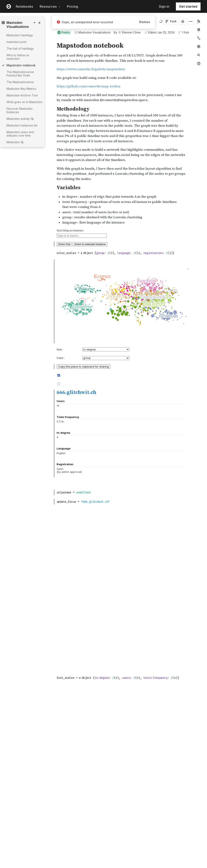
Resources (50, 6)
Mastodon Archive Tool (22, 95)
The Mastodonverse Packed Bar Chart (20, 74)
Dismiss (145, 22)
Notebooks (24, 6)
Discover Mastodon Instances (20, 110)
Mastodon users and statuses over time (20, 134)
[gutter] (38, 231)
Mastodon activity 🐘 (20, 119)
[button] (52, 40)
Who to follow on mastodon (18, 57)
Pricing (72, 6)
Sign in (164, 6)
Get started (188, 6)
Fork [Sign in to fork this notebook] (171, 21)
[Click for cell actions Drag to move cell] (52, 334)
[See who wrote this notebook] (127, 32)
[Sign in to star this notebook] (183, 21)
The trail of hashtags (20, 49)
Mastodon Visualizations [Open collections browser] (92, 32)
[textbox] (126, 334)
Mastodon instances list (22, 125)
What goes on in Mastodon (24, 102)
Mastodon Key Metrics (21, 89)
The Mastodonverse (20, 82)
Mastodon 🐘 (15, 142)
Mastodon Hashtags (20, 35)
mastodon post (16, 42)
